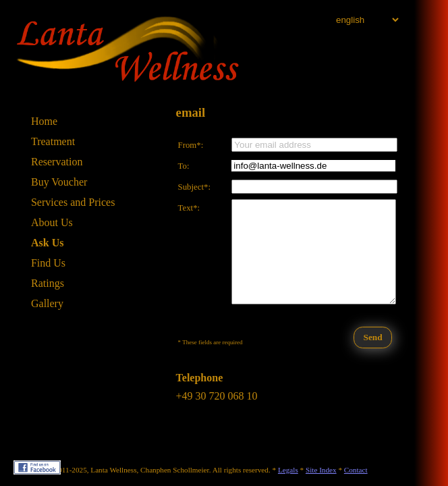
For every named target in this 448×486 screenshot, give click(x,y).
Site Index (321, 470)
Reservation (57, 162)
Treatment (53, 141)
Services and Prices (73, 202)
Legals (288, 470)
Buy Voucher (59, 182)
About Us (52, 222)
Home (44, 121)
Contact (356, 470)
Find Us (48, 263)
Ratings (48, 283)
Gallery (47, 303)
